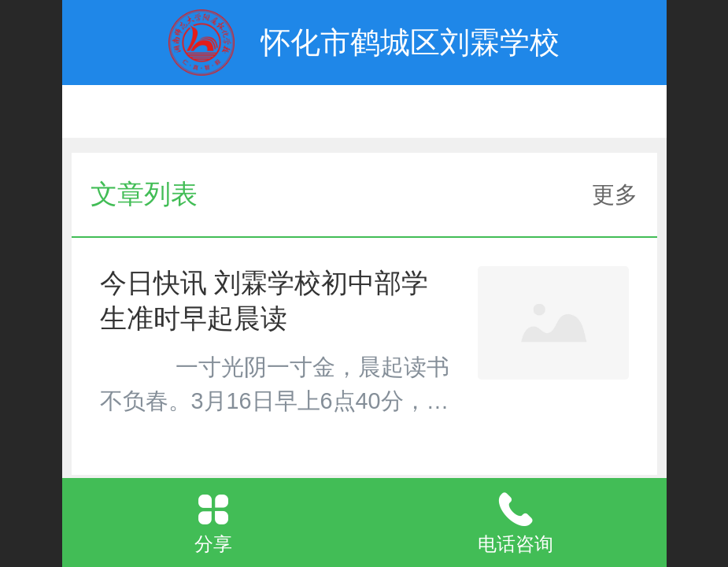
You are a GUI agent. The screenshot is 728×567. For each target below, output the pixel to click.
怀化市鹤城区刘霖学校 (410, 42)
